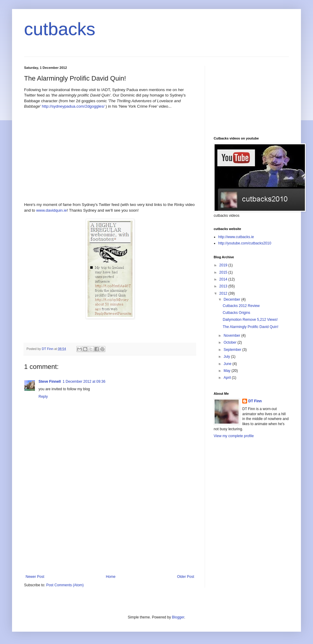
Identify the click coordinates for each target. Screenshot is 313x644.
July (227, 357)
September (233, 350)
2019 (224, 265)
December (232, 299)
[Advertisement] (110, 529)
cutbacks (60, 29)
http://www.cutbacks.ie (236, 237)
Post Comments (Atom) (65, 585)
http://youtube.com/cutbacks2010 (245, 243)
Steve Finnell (50, 382)
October (231, 342)
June (228, 364)
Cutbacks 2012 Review (241, 306)
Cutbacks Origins (236, 313)
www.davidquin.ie (51, 210)
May (228, 371)
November (232, 336)
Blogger (178, 617)
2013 (224, 286)
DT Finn (255, 401)
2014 (224, 279)
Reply (43, 397)
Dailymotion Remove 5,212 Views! (250, 320)
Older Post (186, 577)
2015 (224, 272)
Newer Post (35, 577)
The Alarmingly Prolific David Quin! (251, 327)
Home (111, 577)
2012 (224, 293)
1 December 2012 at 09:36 (84, 382)
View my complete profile (234, 436)
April (228, 378)
